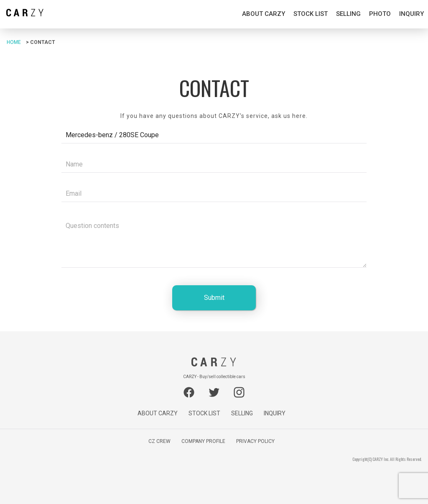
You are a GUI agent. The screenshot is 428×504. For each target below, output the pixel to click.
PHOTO (380, 14)
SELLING (348, 14)
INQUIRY (411, 14)
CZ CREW (159, 441)
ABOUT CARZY (264, 14)
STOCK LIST (311, 14)
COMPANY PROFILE (203, 441)
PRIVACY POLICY (255, 441)
